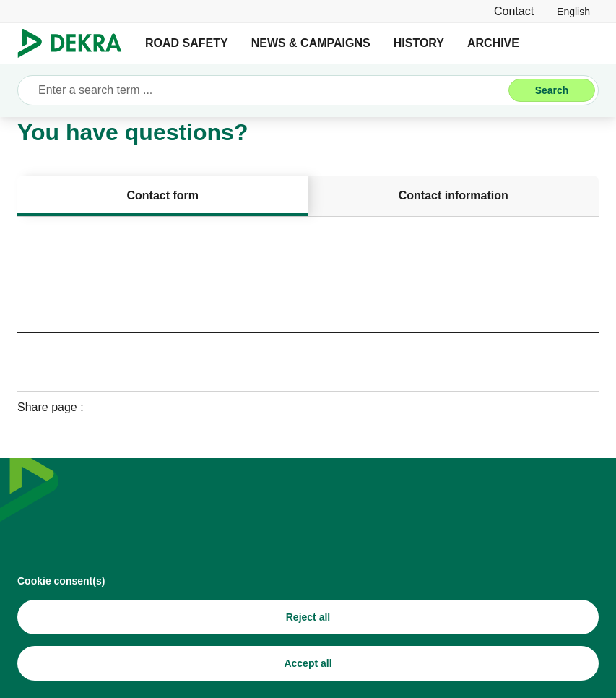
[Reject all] (308, 622)
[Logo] (75, 43)
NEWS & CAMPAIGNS (311, 43)
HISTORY (419, 43)
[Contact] (514, 11)
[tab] (163, 196)
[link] (573, 11)
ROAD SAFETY (187, 43)
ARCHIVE (493, 43)
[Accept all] (308, 668)
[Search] (552, 90)
